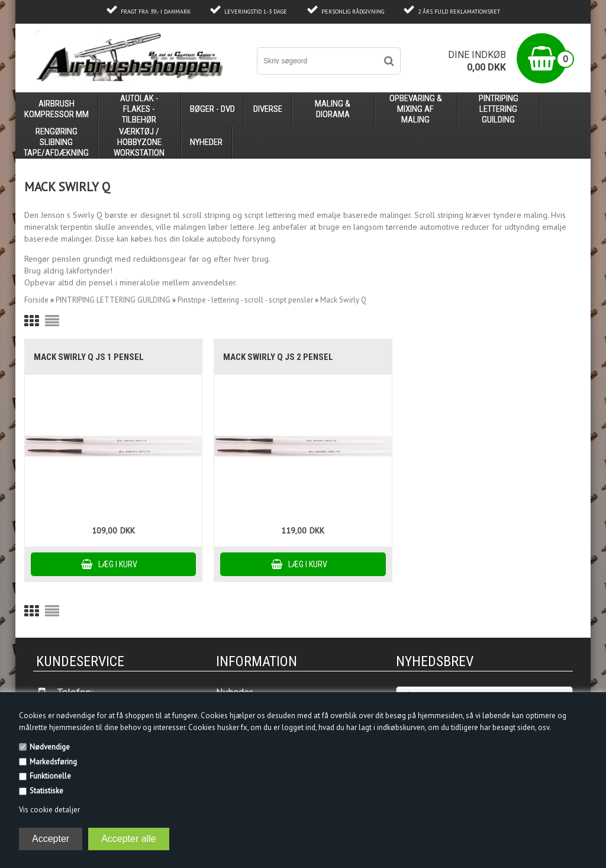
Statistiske (46, 791)
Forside (36, 300)
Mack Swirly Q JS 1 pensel (89, 357)
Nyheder (206, 142)
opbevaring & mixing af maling (416, 109)
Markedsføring (53, 762)
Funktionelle (50, 776)
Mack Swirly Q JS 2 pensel (278, 357)
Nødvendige (50, 747)
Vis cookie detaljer (49, 810)
